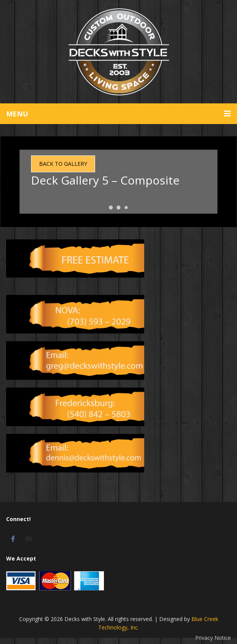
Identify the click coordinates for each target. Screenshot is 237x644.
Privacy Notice (213, 638)
